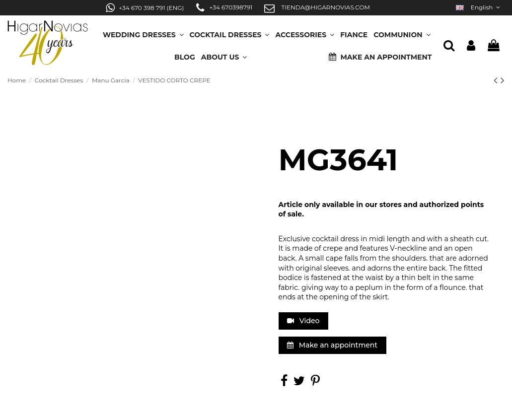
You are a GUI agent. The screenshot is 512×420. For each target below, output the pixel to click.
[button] (224, 54)
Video (303, 321)
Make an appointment (332, 345)
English (479, 7)
